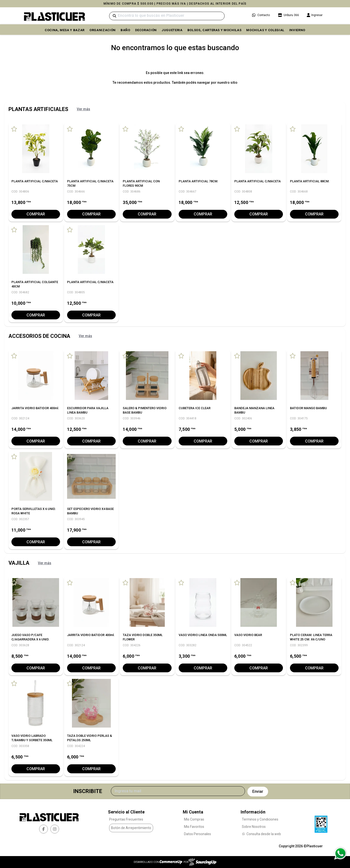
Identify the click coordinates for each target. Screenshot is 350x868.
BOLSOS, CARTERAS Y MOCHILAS (214, 30)
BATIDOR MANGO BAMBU (308, 408)
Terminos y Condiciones (260, 819)
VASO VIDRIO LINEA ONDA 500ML (203, 635)
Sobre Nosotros (254, 826)
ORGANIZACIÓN (103, 30)
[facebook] (44, 829)
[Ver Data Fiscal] (321, 823)
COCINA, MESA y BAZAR (65, 30)
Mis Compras (194, 819)
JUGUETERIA (172, 30)
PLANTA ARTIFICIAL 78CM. (198, 181)
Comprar (36, 214)
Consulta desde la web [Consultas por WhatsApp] (261, 834)
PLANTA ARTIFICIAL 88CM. (310, 181)
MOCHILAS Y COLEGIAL (265, 30)
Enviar (258, 791)
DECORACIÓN (146, 30)
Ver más (83, 109)
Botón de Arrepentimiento (131, 828)
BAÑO (125, 30)
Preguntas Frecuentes (126, 819)
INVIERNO (297, 30)
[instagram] (55, 829)
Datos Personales (197, 834)
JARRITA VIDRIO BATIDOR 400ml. (35, 408)
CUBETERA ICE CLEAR (195, 408)
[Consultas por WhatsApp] (340, 853)
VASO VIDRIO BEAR (248, 635)
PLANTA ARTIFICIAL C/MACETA (35, 181)
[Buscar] (167, 16)
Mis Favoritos (194, 826)
